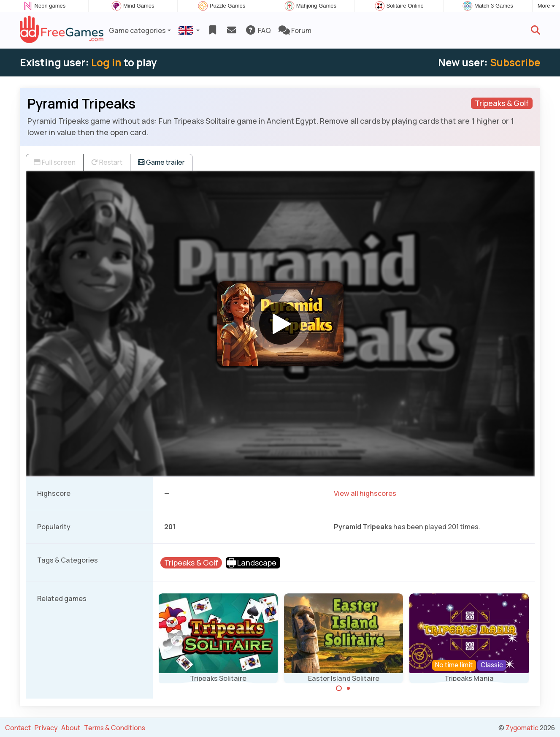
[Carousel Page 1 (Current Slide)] (339, 688)
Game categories (137, 30)
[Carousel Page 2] (349, 688)
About (71, 728)
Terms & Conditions (115, 728)
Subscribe (515, 62)
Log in (106, 62)
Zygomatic (522, 728)
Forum (295, 30)
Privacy (46, 728)
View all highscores (365, 493)
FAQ (258, 30)
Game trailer (161, 162)
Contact (18, 728)
